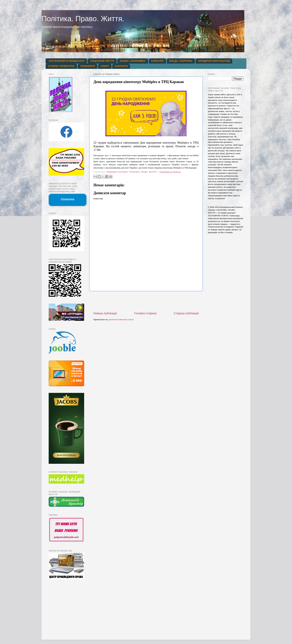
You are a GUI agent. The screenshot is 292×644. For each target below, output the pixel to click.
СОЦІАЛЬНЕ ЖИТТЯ (102, 61)
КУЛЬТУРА (157, 61)
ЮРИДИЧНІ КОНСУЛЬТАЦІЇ (214, 61)
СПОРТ (105, 66)
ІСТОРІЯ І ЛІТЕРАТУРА (61, 66)
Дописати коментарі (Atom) (121, 319)
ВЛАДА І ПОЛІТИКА (181, 61)
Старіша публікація (186, 313)
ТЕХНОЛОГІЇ (88, 66)
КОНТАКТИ (121, 66)
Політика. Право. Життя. (83, 19)
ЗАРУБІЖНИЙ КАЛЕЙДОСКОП (67, 61)
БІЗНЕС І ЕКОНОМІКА (133, 61)
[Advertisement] (146, 301)
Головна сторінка (145, 313)
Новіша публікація (105, 313)
